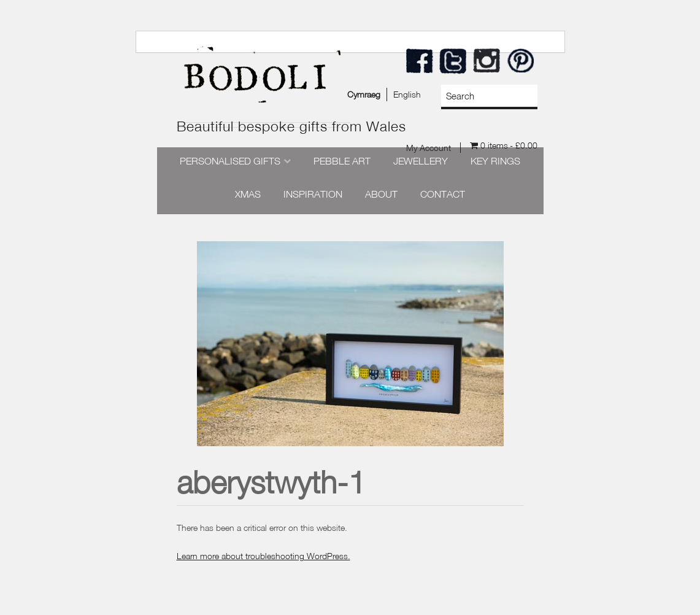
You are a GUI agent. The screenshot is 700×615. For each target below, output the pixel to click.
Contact (443, 194)
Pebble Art (342, 161)
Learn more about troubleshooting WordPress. (263, 556)
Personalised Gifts (230, 161)
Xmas (248, 194)
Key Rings (495, 161)
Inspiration (313, 194)
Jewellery (421, 161)
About (381, 194)
